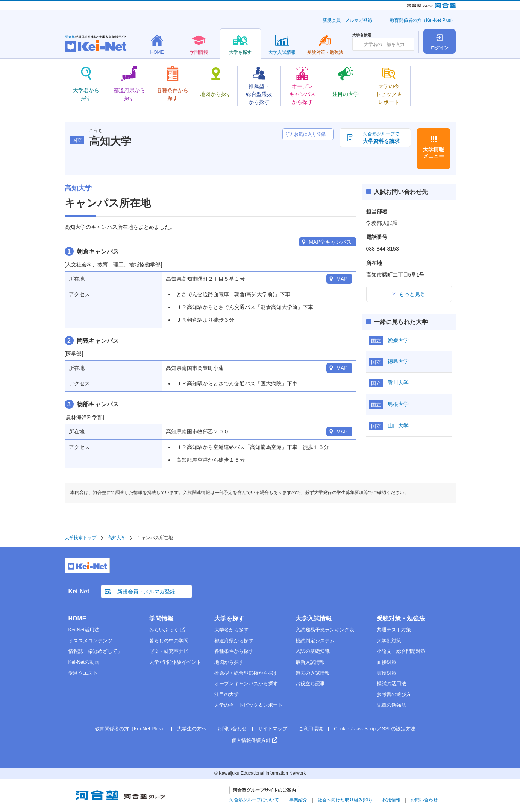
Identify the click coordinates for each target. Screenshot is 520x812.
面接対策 (387, 662)
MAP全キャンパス (330, 242)
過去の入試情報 (313, 673)
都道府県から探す (234, 641)
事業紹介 (298, 800)
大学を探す (229, 618)
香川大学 (398, 383)
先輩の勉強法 (391, 705)
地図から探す (229, 662)
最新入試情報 (310, 662)
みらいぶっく (164, 630)
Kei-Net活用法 (84, 630)
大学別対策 (389, 641)
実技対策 (387, 673)
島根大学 (398, 404)
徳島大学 (398, 361)
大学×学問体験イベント (175, 662)
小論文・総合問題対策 (401, 651)
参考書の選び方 (394, 694)
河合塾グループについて (254, 800)
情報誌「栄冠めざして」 (95, 651)
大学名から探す (231, 630)
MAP (342, 279)
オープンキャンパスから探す (246, 684)
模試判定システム (315, 641)
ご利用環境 (311, 729)
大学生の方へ (192, 729)
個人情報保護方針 (251, 740)
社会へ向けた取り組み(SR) (345, 800)
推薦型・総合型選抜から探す (246, 673)
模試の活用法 (391, 684)
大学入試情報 (314, 618)
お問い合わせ (232, 729)
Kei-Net (79, 591)
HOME (77, 618)
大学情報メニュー (434, 153)
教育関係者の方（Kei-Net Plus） (423, 20)
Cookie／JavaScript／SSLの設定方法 (375, 729)
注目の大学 (227, 694)
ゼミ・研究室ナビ (169, 651)
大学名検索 (362, 35)
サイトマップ (273, 729)
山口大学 (398, 426)
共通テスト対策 (394, 630)
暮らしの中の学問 (169, 641)
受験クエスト (83, 673)
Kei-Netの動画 (84, 662)
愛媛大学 (398, 340)
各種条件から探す (234, 651)
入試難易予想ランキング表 (325, 630)
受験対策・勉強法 (401, 618)
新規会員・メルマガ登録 (347, 20)
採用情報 (391, 800)
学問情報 (161, 618)
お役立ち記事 (310, 684)
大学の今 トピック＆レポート (249, 705)
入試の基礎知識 (313, 651)
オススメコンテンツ (90, 641)
